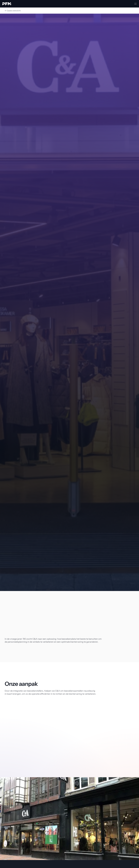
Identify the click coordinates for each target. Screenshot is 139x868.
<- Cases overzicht (13, 11)
